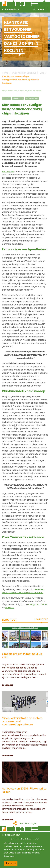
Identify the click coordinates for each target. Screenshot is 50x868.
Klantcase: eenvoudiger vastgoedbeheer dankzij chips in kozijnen (21, 80)
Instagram (34, 604)
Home (5, 73)
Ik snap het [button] (11, 863)
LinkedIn (9, 608)
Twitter (44, 604)
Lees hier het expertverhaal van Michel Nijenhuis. (23, 591)
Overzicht (41, 619)
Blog (42, 73)
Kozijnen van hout (11, 835)
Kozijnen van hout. (11, 9)
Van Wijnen (8, 171)
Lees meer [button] (9, 856)
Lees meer (8, 685)
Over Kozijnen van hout (24, 73)
